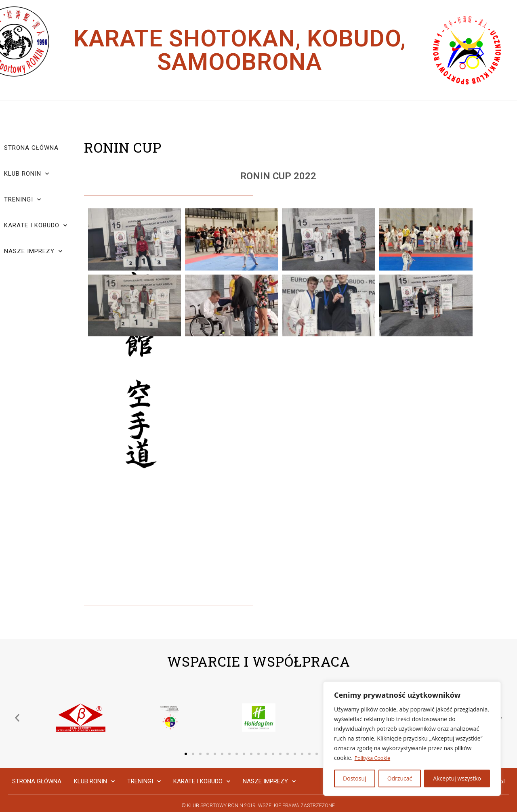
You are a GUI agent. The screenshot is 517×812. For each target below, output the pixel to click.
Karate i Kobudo (36, 226)
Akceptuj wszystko (457, 778)
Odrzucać (400, 778)
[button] (186, 754)
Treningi (23, 200)
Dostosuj (354, 778)
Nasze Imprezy (33, 251)
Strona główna (31, 148)
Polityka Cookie (375, 758)
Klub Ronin (27, 174)
